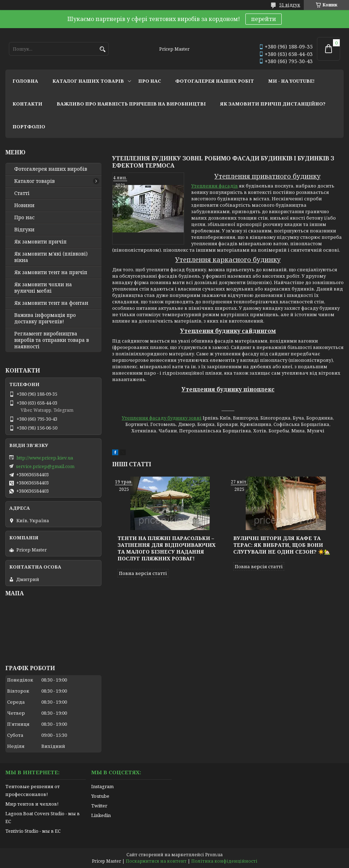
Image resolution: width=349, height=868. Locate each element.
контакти (27, 104)
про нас (150, 81)
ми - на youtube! (291, 81)
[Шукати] (102, 49)
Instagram (102, 786)
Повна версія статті (143, 573)
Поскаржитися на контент (156, 861)
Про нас (24, 217)
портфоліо (29, 127)
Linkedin (101, 815)
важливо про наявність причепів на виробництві (131, 104)
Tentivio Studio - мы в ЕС (33, 831)
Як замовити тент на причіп (51, 272)
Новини (24, 205)
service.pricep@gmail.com (45, 466)
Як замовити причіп (40, 242)
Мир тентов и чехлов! (32, 804)
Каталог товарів (35, 181)
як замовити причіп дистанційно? (273, 104)
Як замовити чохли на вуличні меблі (43, 288)
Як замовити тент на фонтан (51, 303)
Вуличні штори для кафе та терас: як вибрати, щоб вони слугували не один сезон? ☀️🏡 (282, 545)
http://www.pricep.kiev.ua (45, 458)
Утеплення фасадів (215, 186)
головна (25, 81)
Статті (22, 193)
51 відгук (290, 5)
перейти (264, 19)
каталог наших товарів (88, 81)
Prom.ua (214, 855)
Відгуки (24, 230)
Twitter (99, 806)
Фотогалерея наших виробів (51, 169)
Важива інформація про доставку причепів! (45, 318)
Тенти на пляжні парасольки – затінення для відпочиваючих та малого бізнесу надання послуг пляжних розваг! (166, 548)
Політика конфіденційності (224, 861)
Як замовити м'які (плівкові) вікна (51, 257)
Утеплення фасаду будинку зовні (162, 418)
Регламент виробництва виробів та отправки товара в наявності (52, 340)
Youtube (100, 796)
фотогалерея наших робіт (215, 81)
